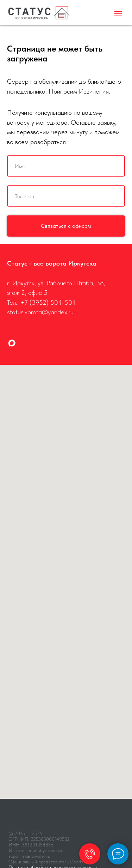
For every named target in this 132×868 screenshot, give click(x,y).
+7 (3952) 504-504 (48, 302)
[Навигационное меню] (118, 14)
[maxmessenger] (12, 343)
